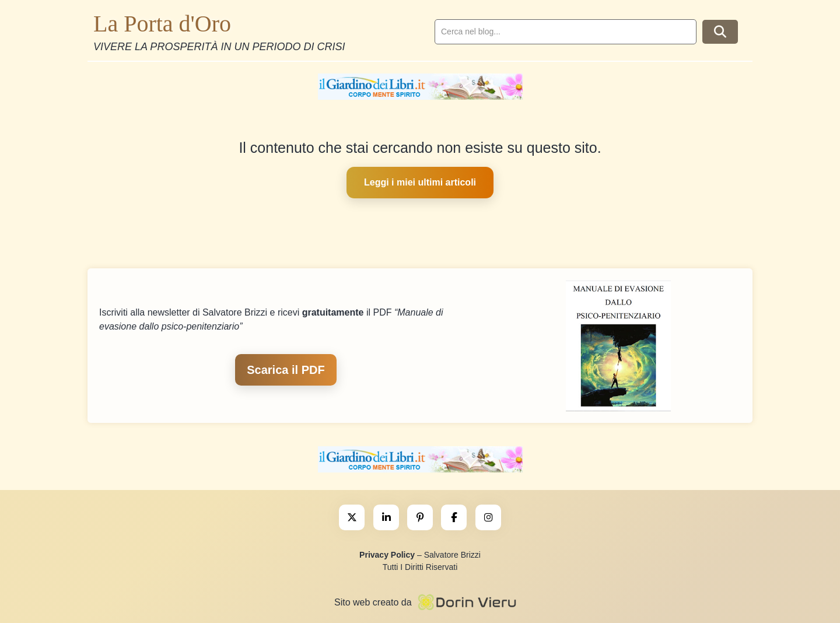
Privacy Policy (387, 555)
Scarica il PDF (286, 370)
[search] (566, 32)
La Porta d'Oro (162, 24)
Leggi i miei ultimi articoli (420, 182)
